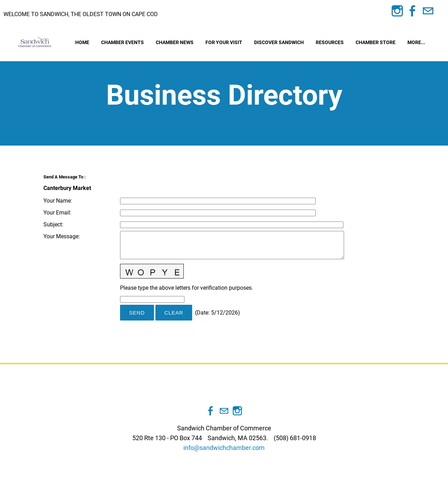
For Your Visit (224, 44)
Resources (330, 44)
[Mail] (428, 11)
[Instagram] (397, 11)
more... (416, 44)
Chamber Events (122, 44)
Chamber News (175, 44)
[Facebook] (413, 11)
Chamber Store (376, 44)
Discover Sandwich (279, 44)
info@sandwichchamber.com (224, 452)
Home (82, 44)
